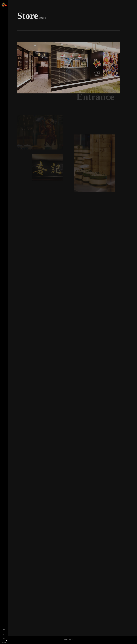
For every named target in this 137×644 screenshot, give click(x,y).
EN (4, 635)
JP (4, 629)
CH (4, 641)
